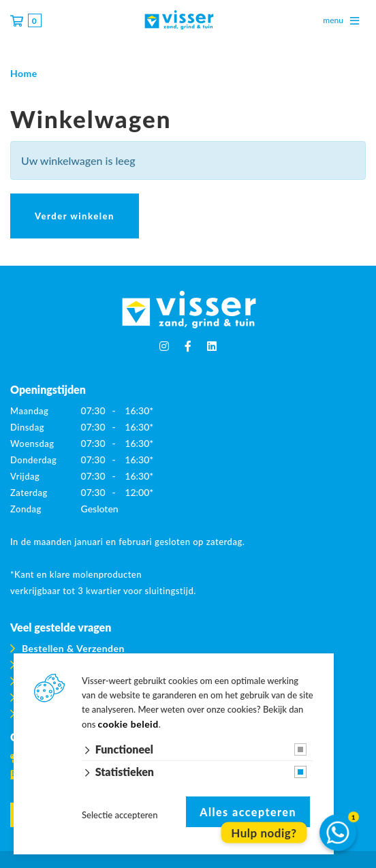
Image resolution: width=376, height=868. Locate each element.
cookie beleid (128, 724)
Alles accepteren (248, 812)
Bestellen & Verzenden (73, 648)
